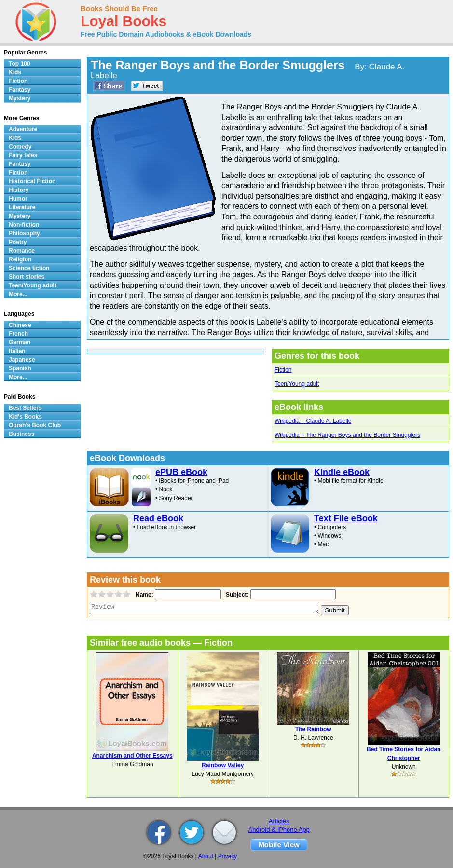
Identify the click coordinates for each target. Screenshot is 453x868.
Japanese (22, 360)
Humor (18, 199)
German (20, 342)
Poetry (18, 242)
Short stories (27, 277)
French (18, 334)
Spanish (20, 368)
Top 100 (19, 64)
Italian (17, 351)
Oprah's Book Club (35, 425)
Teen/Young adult (297, 384)
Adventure (23, 129)
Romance (22, 251)
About (206, 856)
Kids (15, 72)
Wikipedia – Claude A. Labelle (313, 421)
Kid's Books (25, 417)
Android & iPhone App (279, 830)
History (19, 190)
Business (21, 434)
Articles (279, 821)
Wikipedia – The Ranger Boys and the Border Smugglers (347, 435)
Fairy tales (23, 155)
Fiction (283, 370)
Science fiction (29, 268)
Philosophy (24, 233)
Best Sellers (25, 408)
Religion (20, 259)
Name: (144, 595)
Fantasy (20, 90)
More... (18, 294)
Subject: (236, 595)
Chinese (20, 325)
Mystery (20, 98)
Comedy (20, 147)
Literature (22, 207)
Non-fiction (24, 225)
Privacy (227, 856)
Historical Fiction (32, 181)
